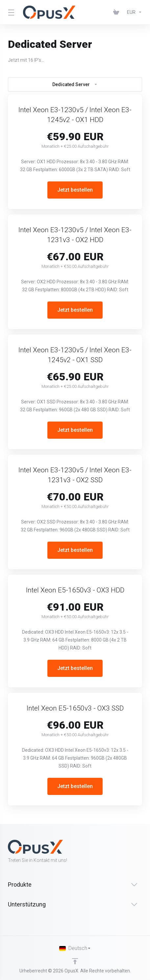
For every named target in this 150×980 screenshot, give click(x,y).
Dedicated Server (75, 84)
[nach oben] (75, 961)
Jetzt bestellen (75, 190)
